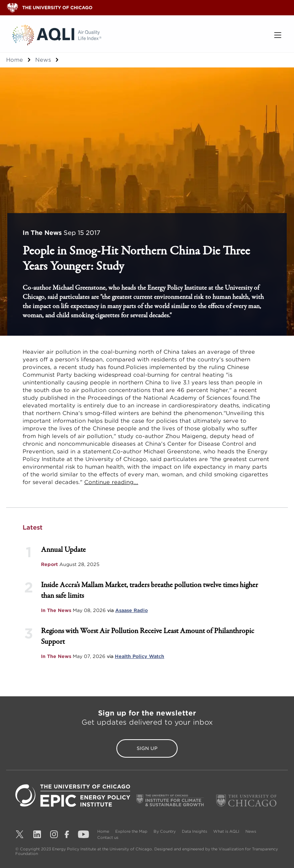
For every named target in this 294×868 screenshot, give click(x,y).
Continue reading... (111, 482)
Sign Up (147, 748)
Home (15, 60)
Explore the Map (131, 831)
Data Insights (194, 831)
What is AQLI (226, 831)
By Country (165, 831)
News (43, 60)
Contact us (108, 837)
